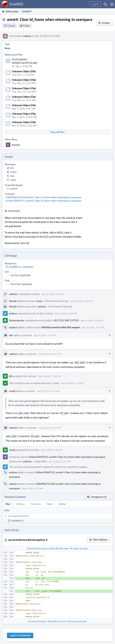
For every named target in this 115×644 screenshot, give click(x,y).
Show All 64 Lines (57, 620)
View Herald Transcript (57, 301)
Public (27, 26)
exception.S (17, 519)
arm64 (14, 189)
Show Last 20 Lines (77, 620)
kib (12, 168)
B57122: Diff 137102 (67, 320)
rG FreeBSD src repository (20, 267)
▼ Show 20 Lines (79, 547)
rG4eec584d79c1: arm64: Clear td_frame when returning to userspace (43, 201)
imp (12, 176)
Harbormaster (17, 320)
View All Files (57, 132)
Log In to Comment (20, 634)
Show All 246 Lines (59, 547)
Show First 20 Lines (37, 547)
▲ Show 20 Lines (37, 620)
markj (13, 172)
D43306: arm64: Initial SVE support (61, 327)
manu (13, 180)
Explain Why (40, 460)
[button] (112, 4)
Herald (13, 301)
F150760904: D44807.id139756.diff (24, 61)
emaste (16, 145)
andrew (27, 36)
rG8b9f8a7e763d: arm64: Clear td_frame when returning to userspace (43, 197)
